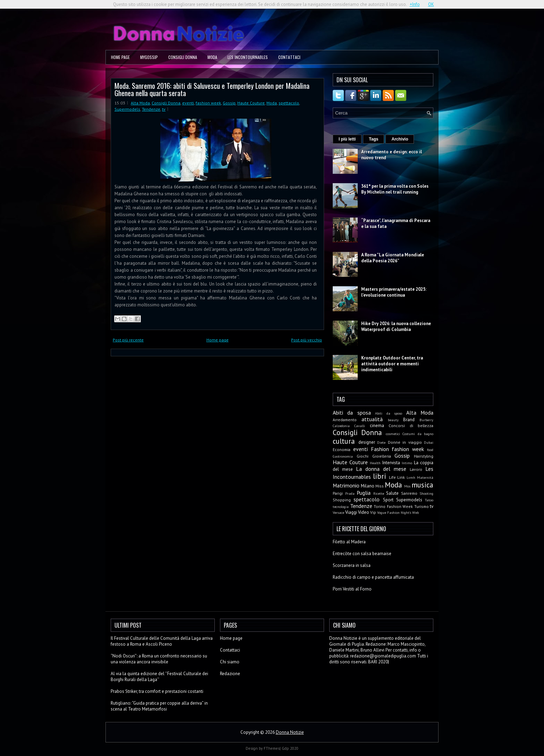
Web (415, 512)
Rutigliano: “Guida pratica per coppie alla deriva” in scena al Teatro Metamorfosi (159, 706)
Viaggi (351, 512)
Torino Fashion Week (393, 506)
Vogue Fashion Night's (394, 512)
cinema (377, 426)
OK (431, 4)
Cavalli (360, 426)
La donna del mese (381, 469)
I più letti (347, 139)
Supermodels (127, 109)
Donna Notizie (290, 732)
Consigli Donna (183, 57)
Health (375, 463)
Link (401, 477)
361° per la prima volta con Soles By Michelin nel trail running (395, 189)
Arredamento (345, 420)
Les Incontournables (248, 57)
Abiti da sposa (352, 413)
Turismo (422, 506)
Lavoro (416, 469)
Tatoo (429, 500)
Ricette (379, 493)
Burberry (426, 420)
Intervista (391, 463)
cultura (344, 441)
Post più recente (128, 340)
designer (367, 442)
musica (422, 485)
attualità (372, 419)
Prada (350, 493)
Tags (373, 139)
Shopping (342, 500)
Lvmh (411, 477)
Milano (368, 486)
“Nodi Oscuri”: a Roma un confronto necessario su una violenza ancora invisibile (159, 659)
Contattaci (289, 57)
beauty (393, 420)
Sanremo (409, 493)
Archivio (400, 139)
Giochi (363, 456)
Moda (212, 57)
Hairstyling (424, 456)
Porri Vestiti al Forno (352, 589)
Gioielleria (382, 456)
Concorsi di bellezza (411, 426)
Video (364, 512)
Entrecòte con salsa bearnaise (362, 554)
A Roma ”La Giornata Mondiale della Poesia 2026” (393, 258)
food (430, 450)
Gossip (229, 103)
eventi (188, 103)
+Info (415, 4)
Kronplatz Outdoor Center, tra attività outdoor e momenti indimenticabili (392, 364)
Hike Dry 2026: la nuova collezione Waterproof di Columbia (396, 326)
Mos (407, 486)
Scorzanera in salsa (352, 565)
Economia (342, 449)
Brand (409, 420)
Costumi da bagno (418, 434)
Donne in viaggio (405, 442)
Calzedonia (341, 426)
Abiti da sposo (389, 413)
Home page (120, 57)
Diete (381, 442)
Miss (380, 486)
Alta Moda (140, 103)
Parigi (338, 493)
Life (392, 477)
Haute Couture (251, 103)
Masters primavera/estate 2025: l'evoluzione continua (394, 292)
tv (164, 109)
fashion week (208, 103)
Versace (338, 512)
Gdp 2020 (290, 748)
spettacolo (289, 103)
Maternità (425, 477)
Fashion (380, 449)
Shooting (426, 493)
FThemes (272, 748)
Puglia (364, 493)
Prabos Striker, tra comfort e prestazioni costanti (157, 691)
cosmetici (393, 434)
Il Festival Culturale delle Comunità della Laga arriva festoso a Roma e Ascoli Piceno (162, 641)
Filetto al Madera (349, 542)
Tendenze (151, 109)
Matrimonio (346, 485)
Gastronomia (343, 456)
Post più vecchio (307, 340)
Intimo (407, 463)
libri (380, 476)
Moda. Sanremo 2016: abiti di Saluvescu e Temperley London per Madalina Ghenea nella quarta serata (212, 89)
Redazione (230, 674)
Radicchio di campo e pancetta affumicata (373, 577)
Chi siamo (230, 662)
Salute (392, 493)
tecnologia (341, 507)
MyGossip (149, 57)
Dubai (429, 442)
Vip (373, 512)
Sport (388, 500)
